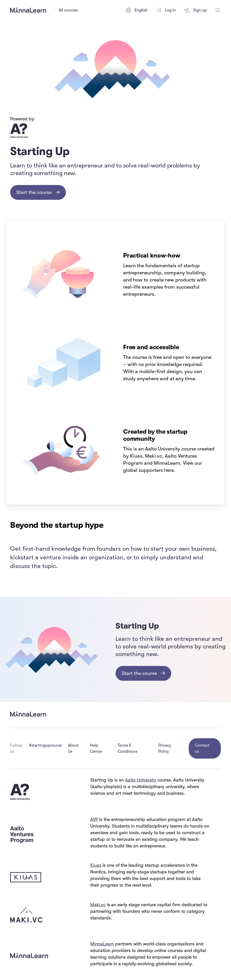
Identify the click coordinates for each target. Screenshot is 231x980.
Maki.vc (98, 905)
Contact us (202, 748)
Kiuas (96, 865)
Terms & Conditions (127, 748)
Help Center (96, 748)
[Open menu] (218, 10)
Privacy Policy (165, 748)
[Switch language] (136, 10)
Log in (166, 10)
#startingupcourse (45, 745)
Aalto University (141, 780)
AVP (94, 819)
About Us (73, 748)
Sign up (195, 10)
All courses (68, 10)
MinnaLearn (102, 944)
